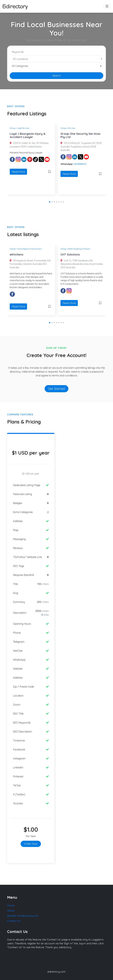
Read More (18, 172)
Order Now (31, 844)
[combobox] (57, 59)
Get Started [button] (57, 389)
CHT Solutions (70, 254)
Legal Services (23, 128)
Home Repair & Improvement (29, 249)
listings (13, 128)
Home (11, 905)
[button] (50, 202)
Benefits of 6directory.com (23, 916)
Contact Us (14, 921)
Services (72, 128)
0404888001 (80, 164)
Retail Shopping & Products (79, 249)
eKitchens (17, 254)
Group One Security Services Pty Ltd (80, 135)
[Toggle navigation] (107, 6)
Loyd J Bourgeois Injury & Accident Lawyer (28, 135)
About (11, 911)
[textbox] (57, 59)
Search (57, 76)
